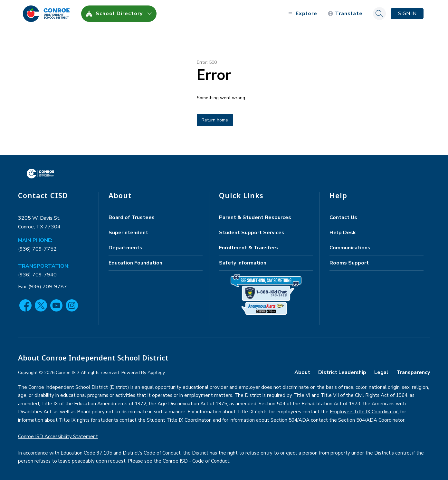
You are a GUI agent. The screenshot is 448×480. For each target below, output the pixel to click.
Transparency (413, 372)
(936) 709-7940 (37, 275)
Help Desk (343, 233)
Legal (381, 372)
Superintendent (128, 233)
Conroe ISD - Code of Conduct (196, 461)
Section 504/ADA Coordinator (371, 420)
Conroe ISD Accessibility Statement (58, 437)
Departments (125, 248)
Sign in (407, 14)
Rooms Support (349, 263)
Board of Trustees (132, 217)
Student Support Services (252, 233)
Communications (350, 248)
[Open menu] (302, 14)
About (302, 372)
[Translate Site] (345, 14)
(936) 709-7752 (37, 249)
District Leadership (342, 372)
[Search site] (379, 14)
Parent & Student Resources (255, 217)
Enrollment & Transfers (248, 248)
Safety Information (243, 263)
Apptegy (156, 373)
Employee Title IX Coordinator (364, 412)
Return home (215, 120)
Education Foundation (135, 263)
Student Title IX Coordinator (179, 420)
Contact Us (343, 217)
